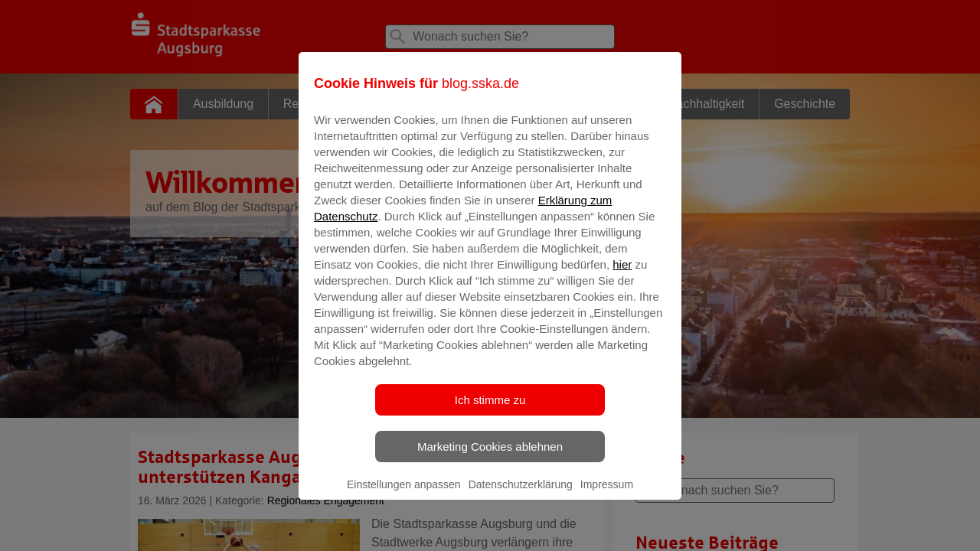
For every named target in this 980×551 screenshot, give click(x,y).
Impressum (607, 495)
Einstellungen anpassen (404, 495)
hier (622, 275)
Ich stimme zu (490, 411)
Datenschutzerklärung (521, 495)
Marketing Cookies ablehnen (490, 457)
